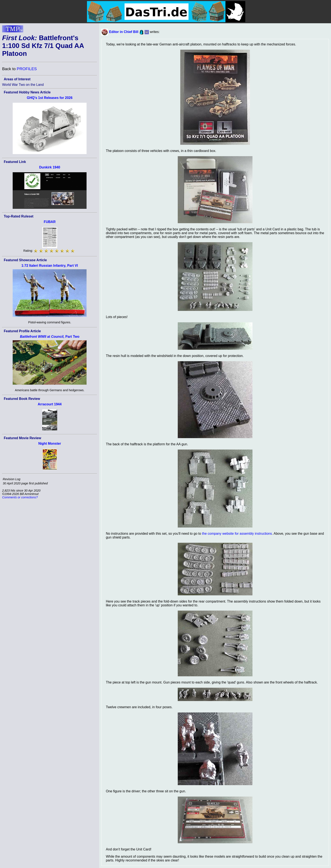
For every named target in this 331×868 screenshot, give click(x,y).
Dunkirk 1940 (50, 167)
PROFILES (27, 69)
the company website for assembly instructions (237, 534)
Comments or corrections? (20, 497)
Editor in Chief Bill (124, 32)
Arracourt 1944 (50, 404)
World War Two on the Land (23, 85)
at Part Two (50, 337)
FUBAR (50, 222)
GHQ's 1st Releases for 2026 (50, 98)
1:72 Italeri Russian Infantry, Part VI (50, 266)
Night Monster (50, 444)
